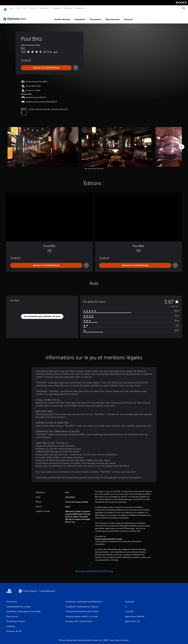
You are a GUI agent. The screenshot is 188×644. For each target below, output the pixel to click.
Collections (80, 17)
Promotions (96, 17)
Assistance (80, 8)
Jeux (11, 8)
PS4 (25, 8)
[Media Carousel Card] (43, 144)
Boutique (68, 8)
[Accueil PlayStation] (5, 8)
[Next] (182, 144)
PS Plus (33, 8)
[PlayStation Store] (15, 16)
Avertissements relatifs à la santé (109, 536)
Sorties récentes (62, 17)
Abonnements (113, 17)
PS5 (18, 8)
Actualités (56, 8)
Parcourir (128, 17)
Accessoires (44, 8)
